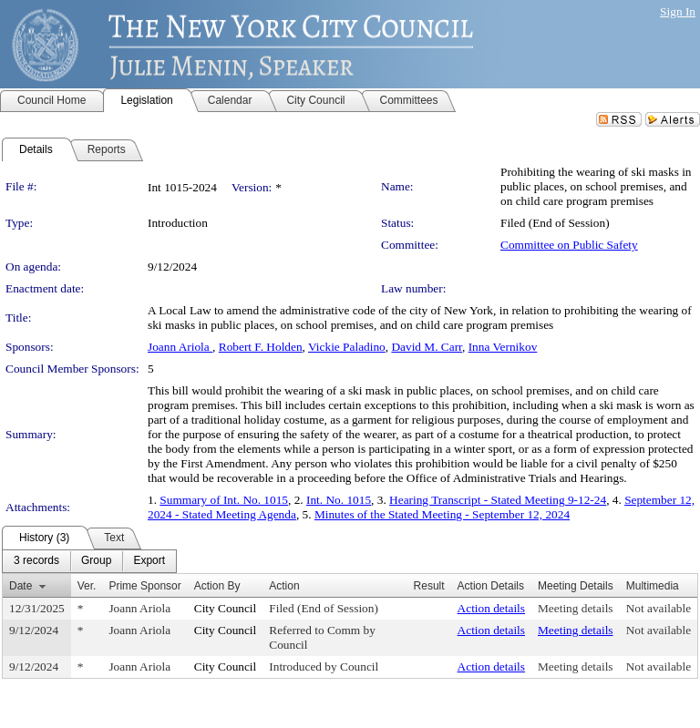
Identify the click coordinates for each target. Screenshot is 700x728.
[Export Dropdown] (149, 561)
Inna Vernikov (503, 347)
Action (284, 586)
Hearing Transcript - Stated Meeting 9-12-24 (498, 500)
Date (21, 586)
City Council (226, 608)
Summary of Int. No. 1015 (224, 500)
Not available (659, 608)
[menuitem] (36, 561)
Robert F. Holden (261, 347)
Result (429, 586)
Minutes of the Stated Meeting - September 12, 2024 (442, 514)
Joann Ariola (180, 347)
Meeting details (576, 608)
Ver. (87, 586)
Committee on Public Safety (569, 245)
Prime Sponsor (144, 586)
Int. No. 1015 (339, 500)
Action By (217, 586)
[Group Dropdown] (96, 561)
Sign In (678, 11)
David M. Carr (427, 347)
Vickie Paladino (347, 347)
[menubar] (89, 561)
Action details (491, 608)
